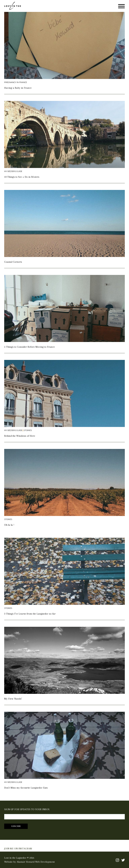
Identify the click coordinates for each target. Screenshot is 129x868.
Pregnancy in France (16, 82)
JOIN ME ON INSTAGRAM (18, 849)
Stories (28, 430)
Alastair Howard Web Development (36, 862)
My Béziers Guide (13, 171)
